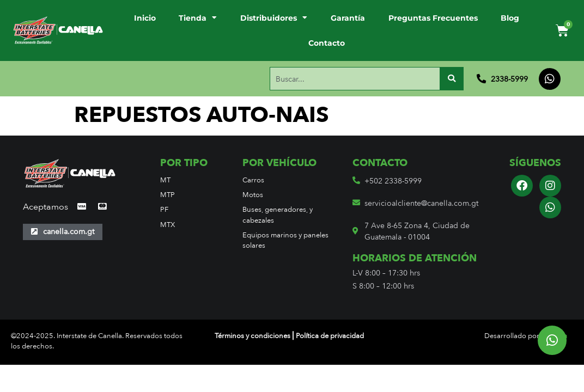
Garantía (348, 18)
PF (164, 209)
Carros (253, 180)
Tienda (198, 18)
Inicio (145, 18)
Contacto (327, 43)
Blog (510, 18)
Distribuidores (274, 18)
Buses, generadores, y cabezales (278, 215)
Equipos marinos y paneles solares (285, 240)
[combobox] (355, 79)
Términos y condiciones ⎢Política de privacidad (289, 335)
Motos (253, 195)
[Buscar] (452, 79)
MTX (168, 225)
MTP (168, 195)
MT (165, 180)
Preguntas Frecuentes (433, 18)
